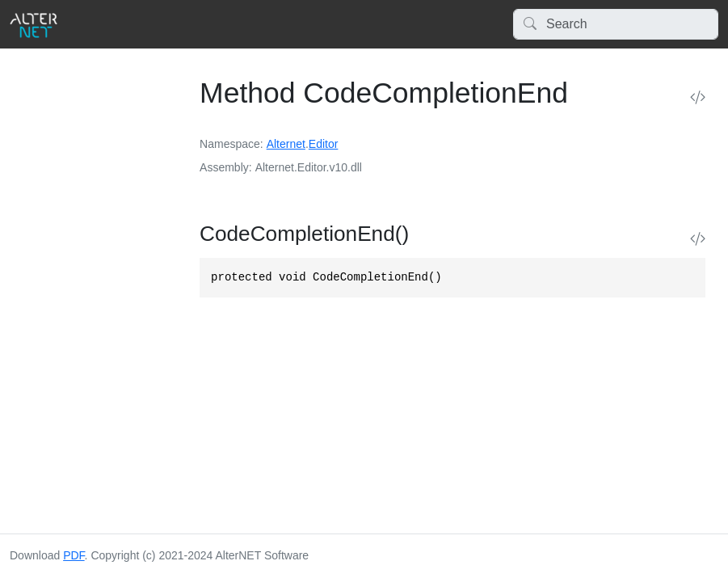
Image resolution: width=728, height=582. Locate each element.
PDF (74, 555)
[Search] (616, 24)
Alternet (286, 144)
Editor (324, 144)
